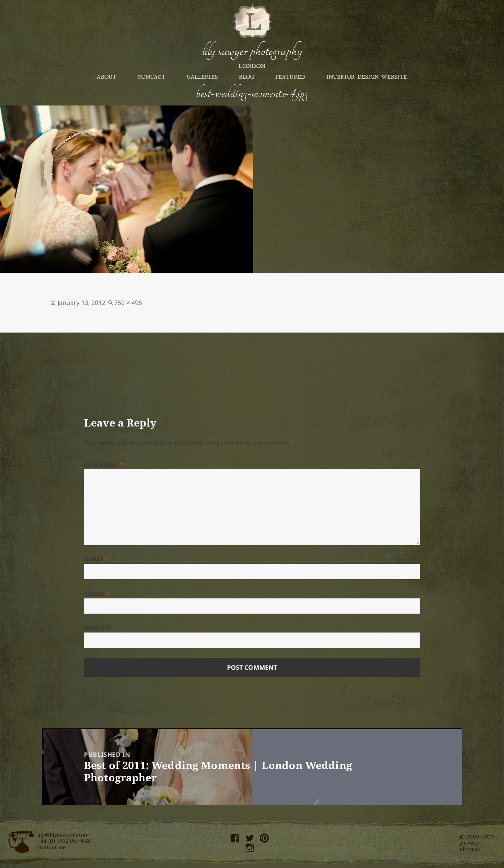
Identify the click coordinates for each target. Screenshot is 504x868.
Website (98, 628)
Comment (104, 464)
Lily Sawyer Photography (252, 51)
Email (97, 594)
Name (96, 559)
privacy (469, 843)
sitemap (470, 849)
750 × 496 (128, 303)
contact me (52, 847)
